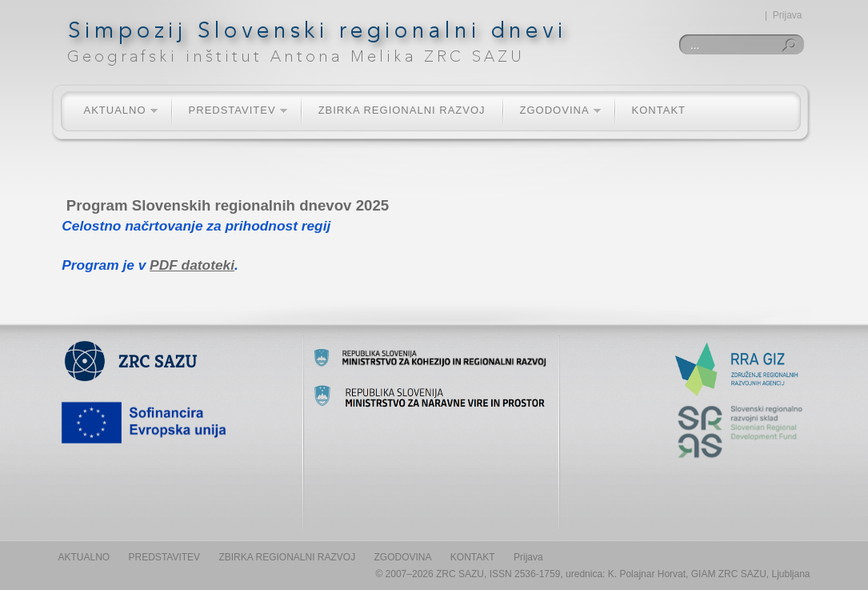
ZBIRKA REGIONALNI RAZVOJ (402, 110)
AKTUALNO (113, 111)
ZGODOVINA (552, 111)
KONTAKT (659, 110)
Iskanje (792, 44)
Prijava (788, 15)
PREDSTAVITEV (230, 111)
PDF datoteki (192, 265)
